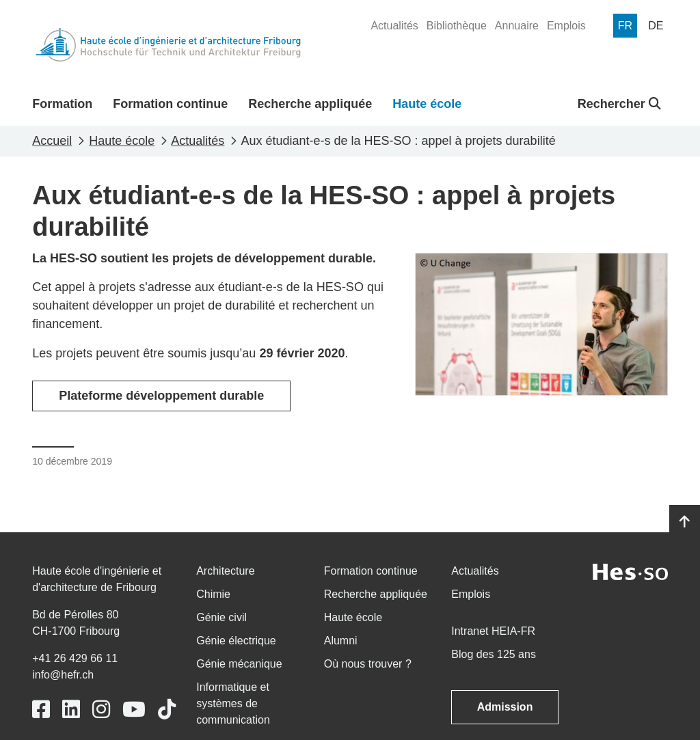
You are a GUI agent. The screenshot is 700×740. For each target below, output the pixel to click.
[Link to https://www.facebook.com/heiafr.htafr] (41, 710)
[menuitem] (394, 26)
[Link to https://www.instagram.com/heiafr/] (101, 710)
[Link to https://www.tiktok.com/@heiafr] (167, 710)
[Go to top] (685, 522)
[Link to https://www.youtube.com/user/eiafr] (134, 710)
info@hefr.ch (63, 675)
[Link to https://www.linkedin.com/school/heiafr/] (71, 710)
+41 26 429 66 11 (75, 658)
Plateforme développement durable (161, 396)
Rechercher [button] (619, 104)
